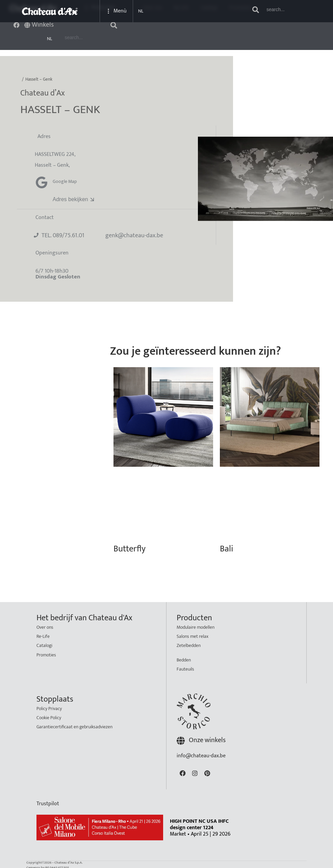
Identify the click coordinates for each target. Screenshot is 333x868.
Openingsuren (52, 251)
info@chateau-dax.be (201, 754)
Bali (226, 547)
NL (49, 39)
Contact (45, 215)
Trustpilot (48, 802)
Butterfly (130, 547)
